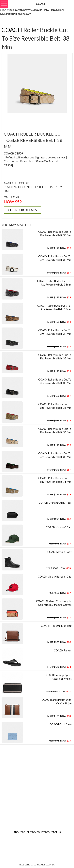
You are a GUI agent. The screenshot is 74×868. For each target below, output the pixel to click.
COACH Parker (63, 650)
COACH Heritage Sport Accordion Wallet (58, 677)
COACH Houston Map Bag (56, 626)
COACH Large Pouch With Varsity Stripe (56, 702)
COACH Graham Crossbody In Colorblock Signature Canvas (54, 603)
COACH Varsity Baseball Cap (55, 577)
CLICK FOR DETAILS (22, 210)
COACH (12, 30)
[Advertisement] (38, 120)
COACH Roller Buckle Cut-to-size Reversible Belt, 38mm (54, 283)
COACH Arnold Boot (59, 552)
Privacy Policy (36, 832)
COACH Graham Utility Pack (55, 503)
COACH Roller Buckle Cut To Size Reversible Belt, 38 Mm (55, 234)
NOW (59, 248)
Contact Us (53, 832)
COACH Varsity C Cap (59, 527)
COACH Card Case (60, 724)
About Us (19, 832)
